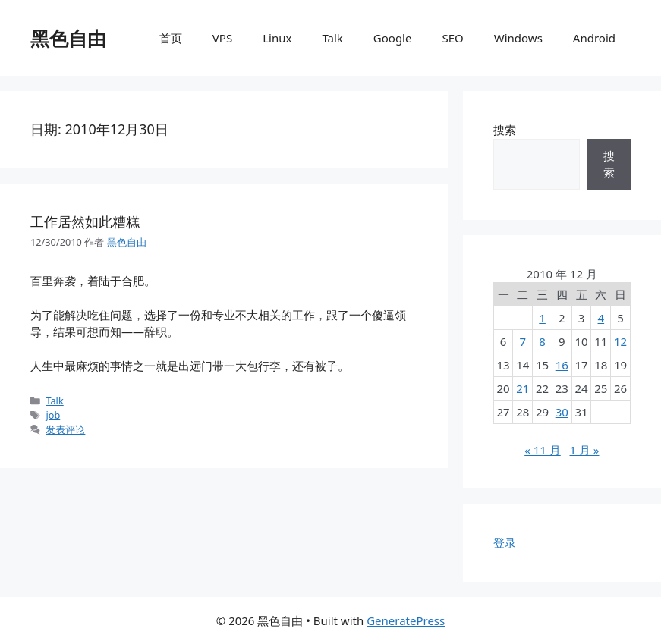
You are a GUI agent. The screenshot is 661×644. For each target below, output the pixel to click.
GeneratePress (406, 620)
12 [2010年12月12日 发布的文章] (620, 341)
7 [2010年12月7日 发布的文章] (523, 341)
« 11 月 (543, 450)
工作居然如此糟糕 (85, 221)
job (53, 415)
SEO (452, 38)
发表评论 (65, 429)
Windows (518, 38)
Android (594, 38)
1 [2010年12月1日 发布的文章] (542, 318)
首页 (171, 38)
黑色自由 (68, 38)
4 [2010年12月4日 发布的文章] (601, 318)
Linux (277, 38)
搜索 (505, 130)
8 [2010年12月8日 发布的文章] (542, 341)
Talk (332, 38)
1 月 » (584, 450)
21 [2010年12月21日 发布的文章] (523, 388)
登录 (505, 542)
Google (393, 38)
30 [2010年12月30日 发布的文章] (562, 412)
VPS (222, 38)
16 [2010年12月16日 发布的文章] (562, 365)
